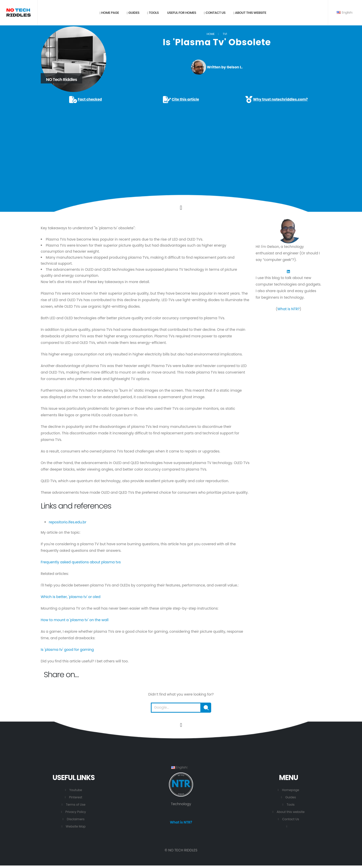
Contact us (215, 13)
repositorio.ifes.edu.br (67, 522)
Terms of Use (76, 805)
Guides (133, 13)
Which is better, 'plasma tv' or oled (71, 597)
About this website (250, 13)
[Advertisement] (181, 142)
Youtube (76, 790)
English (345, 12)
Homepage (291, 790)
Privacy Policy (76, 812)
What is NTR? (288, 309)
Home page (109, 13)
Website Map (76, 826)
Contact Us (291, 819)
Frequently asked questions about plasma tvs (81, 562)
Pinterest (76, 797)
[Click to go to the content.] (181, 208)
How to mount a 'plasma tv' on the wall (75, 620)
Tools (153, 13)
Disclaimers (76, 819)
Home (211, 34)
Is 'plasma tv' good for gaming (67, 650)
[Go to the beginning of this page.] (181, 725)
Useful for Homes (181, 13)
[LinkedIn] (288, 271)
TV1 (225, 34)
